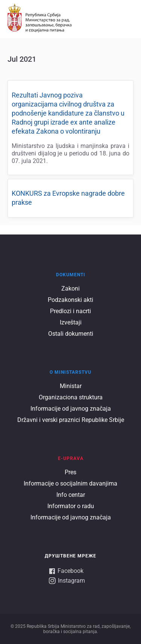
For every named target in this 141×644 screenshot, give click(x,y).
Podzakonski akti (70, 300)
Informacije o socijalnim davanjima (70, 483)
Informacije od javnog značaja (71, 409)
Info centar (71, 495)
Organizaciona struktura (71, 397)
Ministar (71, 386)
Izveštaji (71, 322)
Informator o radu (71, 506)
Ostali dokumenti (71, 334)
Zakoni (70, 289)
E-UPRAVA (71, 458)
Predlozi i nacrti (70, 311)
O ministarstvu (70, 372)
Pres (70, 472)
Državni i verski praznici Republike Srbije (71, 420)
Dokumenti (71, 275)
